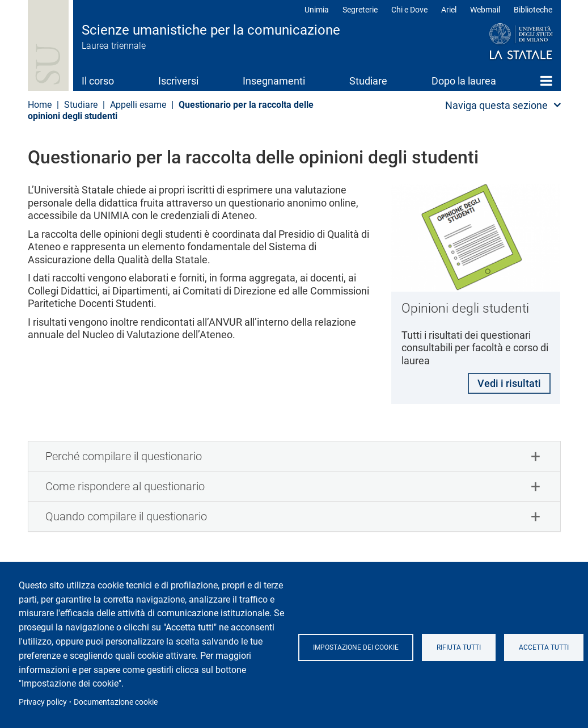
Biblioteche (533, 10)
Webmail (485, 10)
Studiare (368, 81)
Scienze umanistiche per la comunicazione (211, 30)
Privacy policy (43, 702)
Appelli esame (138, 105)
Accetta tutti (544, 647)
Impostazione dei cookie (356, 647)
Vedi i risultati (509, 384)
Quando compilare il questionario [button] (126, 517)
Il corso (98, 81)
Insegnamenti (274, 81)
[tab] (294, 457)
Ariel (449, 10)
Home (546, 81)
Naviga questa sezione (496, 105)
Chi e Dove (409, 10)
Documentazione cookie (116, 702)
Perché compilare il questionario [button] (124, 457)
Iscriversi (178, 81)
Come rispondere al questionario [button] (125, 487)
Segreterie (360, 10)
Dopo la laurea (464, 81)
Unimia (317, 10)
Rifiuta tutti (459, 647)
